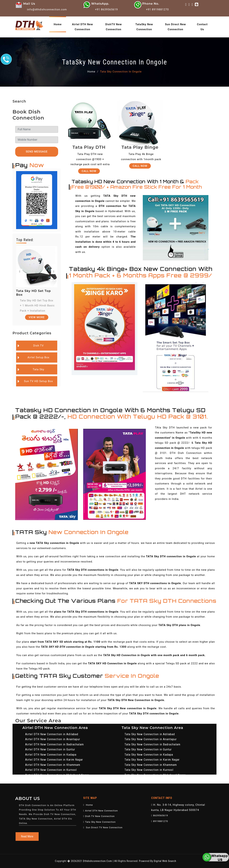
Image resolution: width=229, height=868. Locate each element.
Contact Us (202, 27)
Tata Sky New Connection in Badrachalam (152, 744)
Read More (27, 836)
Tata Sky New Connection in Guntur (148, 749)
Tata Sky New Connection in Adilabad (150, 734)
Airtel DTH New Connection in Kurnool (51, 770)
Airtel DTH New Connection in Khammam (53, 765)
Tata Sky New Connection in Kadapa (149, 755)
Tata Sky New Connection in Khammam (151, 765)
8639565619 (160, 815)
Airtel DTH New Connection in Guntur (50, 749)
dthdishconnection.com (98, 861)
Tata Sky (39, 369)
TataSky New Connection (144, 27)
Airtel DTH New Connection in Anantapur (53, 739)
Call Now (89, 171)
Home (91, 72)
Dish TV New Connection (99, 816)
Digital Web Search (165, 861)
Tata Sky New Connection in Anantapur (151, 739)
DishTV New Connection (114, 27)
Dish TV (39, 346)
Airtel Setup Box (38, 357)
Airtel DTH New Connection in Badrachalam (54, 744)
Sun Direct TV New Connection (103, 827)
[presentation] (20, 271)
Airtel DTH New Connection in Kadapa (51, 755)
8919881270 (160, 821)
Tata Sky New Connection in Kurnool (149, 770)
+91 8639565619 (106, 9)
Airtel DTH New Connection (82, 27)
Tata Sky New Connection (99, 822)
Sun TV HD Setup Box (38, 381)
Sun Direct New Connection (175, 27)
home (58, 24)
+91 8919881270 (157, 9)
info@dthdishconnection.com (47, 9)
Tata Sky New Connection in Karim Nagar (152, 760)
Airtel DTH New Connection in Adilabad (52, 734)
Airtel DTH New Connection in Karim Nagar (54, 760)
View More (37, 317)
